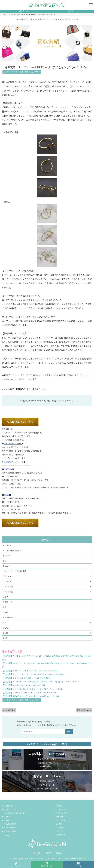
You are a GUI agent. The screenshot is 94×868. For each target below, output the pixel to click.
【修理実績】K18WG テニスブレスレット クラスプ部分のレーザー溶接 (31, 696)
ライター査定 (60, 831)
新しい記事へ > (84, 710)
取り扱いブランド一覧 (12, 809)
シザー (5, 561)
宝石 (5, 623)
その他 (5, 638)
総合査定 (59, 806)
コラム (6, 835)
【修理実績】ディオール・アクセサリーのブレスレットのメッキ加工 (30, 671)
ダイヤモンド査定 (62, 813)
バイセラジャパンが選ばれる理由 (16, 813)
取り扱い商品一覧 (10, 806)
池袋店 (70, 11)
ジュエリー (7, 566)
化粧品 (5, 612)
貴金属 (5, 633)
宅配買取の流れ (9, 828)
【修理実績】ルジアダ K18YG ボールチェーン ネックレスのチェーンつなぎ (32, 689)
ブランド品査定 (61, 820)
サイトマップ (60, 835)
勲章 (5, 607)
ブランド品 (7, 581)
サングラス (7, 556)
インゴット (7, 546)
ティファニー (35, 72)
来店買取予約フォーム (13, 444)
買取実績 (59, 853)
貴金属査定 (60, 817)
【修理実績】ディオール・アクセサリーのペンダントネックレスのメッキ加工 (33, 674)
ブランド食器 (8, 592)
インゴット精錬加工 (11, 831)
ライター (6, 597)
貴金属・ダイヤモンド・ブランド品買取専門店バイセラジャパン (44, 859)
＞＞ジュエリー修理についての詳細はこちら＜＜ (24, 389)
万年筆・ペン (8, 602)
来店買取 (7, 820)
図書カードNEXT (9, 617)
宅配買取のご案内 (10, 824)
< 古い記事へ (9, 710)
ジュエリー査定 (61, 809)
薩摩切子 (6, 628)
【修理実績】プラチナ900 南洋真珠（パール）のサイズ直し (26, 678)
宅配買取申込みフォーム (14, 462)
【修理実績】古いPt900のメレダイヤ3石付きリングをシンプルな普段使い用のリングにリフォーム (42, 682)
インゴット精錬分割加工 (12, 551)
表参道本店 (24, 11)
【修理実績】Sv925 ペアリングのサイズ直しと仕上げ (23, 685)
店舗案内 (48, 853)
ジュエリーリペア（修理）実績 (16, 72)
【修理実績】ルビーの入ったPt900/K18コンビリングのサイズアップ (30, 693)
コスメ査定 (60, 828)
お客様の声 (8, 817)
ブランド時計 (8, 587)
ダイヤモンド (8, 576)
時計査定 (59, 824)
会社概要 (37, 853)
